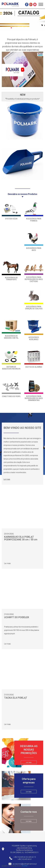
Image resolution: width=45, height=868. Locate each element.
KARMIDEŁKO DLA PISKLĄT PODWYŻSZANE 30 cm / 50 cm (21, 538)
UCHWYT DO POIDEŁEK (17, 617)
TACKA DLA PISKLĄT (16, 698)
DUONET (25, 866)
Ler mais (7, 563)
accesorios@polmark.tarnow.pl (25, 864)
